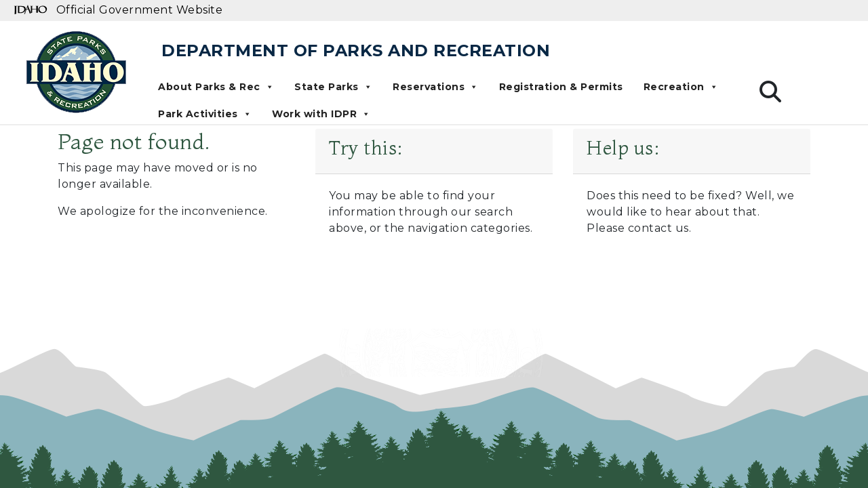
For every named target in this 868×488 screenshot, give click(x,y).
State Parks (333, 87)
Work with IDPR (321, 114)
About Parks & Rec (216, 87)
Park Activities (205, 114)
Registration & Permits (561, 87)
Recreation (681, 87)
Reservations (436, 87)
